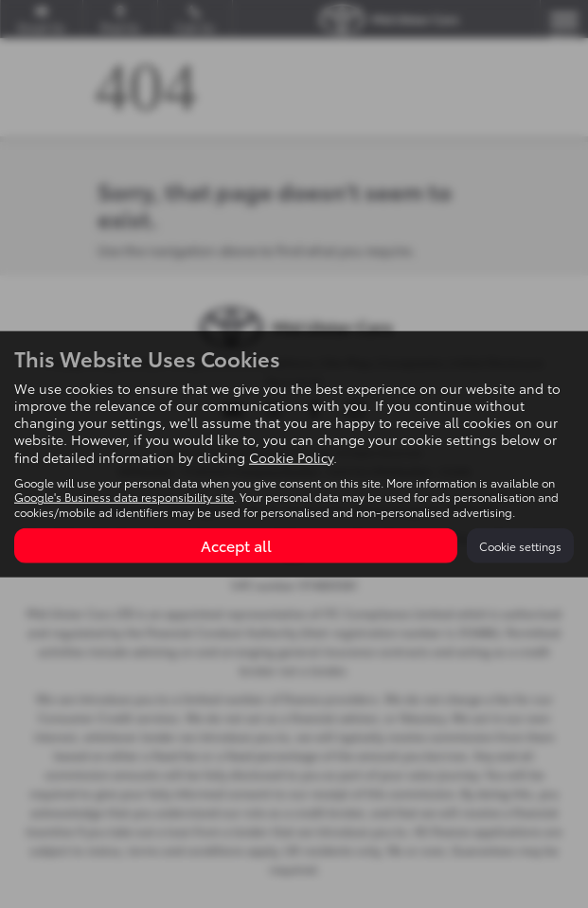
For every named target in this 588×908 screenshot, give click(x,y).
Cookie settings (520, 546)
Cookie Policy (291, 456)
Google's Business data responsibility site (124, 497)
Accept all (236, 545)
